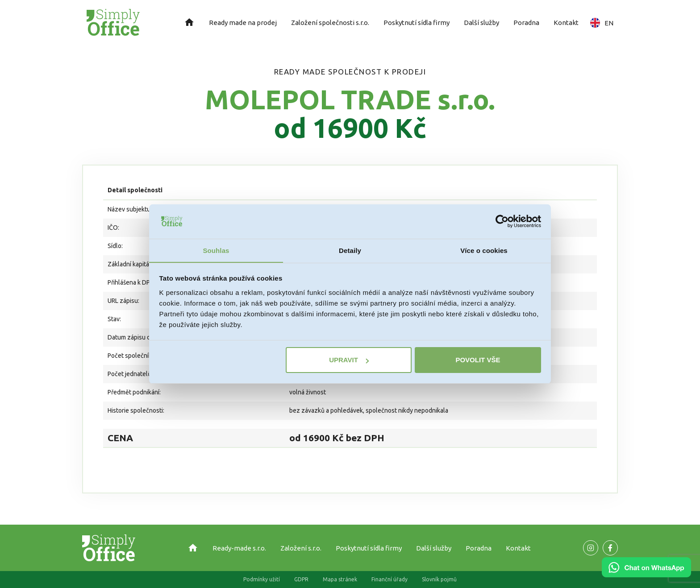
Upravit (349, 360)
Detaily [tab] (350, 250)
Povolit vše (478, 360)
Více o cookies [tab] (484, 250)
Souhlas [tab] (216, 250)
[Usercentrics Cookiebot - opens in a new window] (502, 221)
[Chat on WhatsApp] (646, 574)
